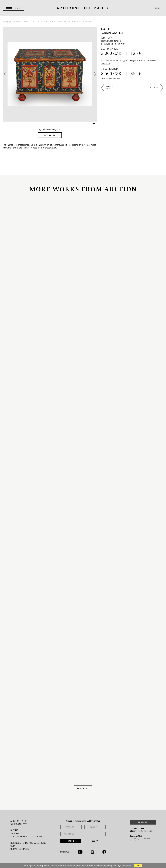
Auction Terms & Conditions (26, 837)
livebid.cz (106, 64)
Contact (143, 822)
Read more (83, 788)
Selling (15, 833)
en (159, 8)
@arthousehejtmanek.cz (141, 831)
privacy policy (43, 866)
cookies (129, 866)
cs (156, 8)
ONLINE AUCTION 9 (45, 21)
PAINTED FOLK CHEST (83, 21)
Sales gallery (18, 824)
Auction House (19, 821)
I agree (138, 866)
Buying (14, 830)
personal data (77, 866)
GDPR (13, 846)
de (162, 8)
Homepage (7, 21)
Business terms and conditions (28, 843)
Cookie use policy (20, 849)
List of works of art (63, 21)
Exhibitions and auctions (24, 21)
